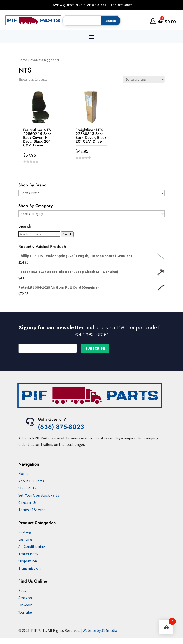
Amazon (25, 598)
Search (67, 234)
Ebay (22, 590)
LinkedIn (25, 605)
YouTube (25, 612)
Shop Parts (27, 488)
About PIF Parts (31, 481)
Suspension (28, 561)
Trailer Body (28, 554)
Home (23, 60)
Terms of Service (32, 510)
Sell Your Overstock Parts (39, 495)
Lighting (25, 539)
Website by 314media (100, 630)
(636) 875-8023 (61, 427)
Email (22, 340)
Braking (25, 532)
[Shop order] (144, 79)
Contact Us (27, 503)
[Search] (81, 21)
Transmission (29, 568)
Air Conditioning (32, 546)
